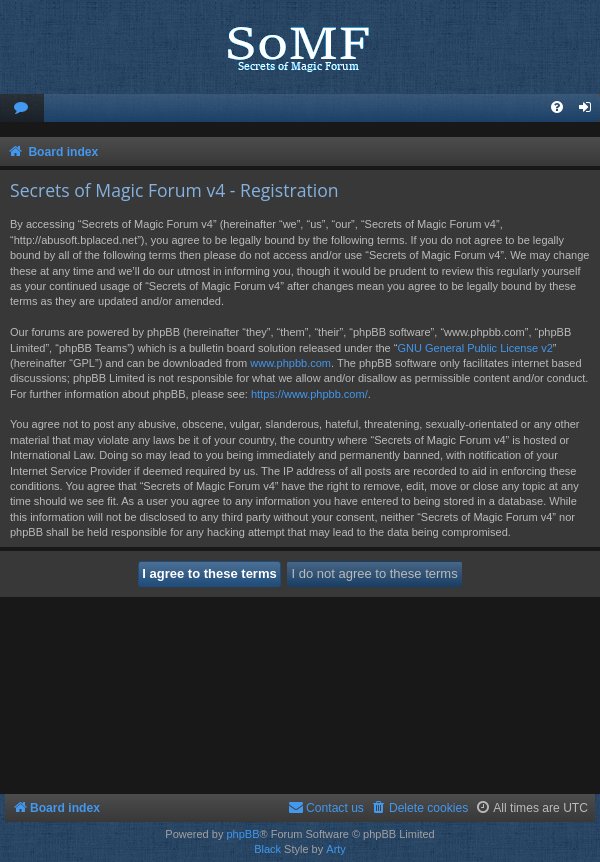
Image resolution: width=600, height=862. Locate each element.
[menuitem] (22, 108)
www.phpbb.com (290, 363)
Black (267, 849)
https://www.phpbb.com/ (309, 394)
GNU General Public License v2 (474, 348)
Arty (336, 849)
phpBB (242, 834)
